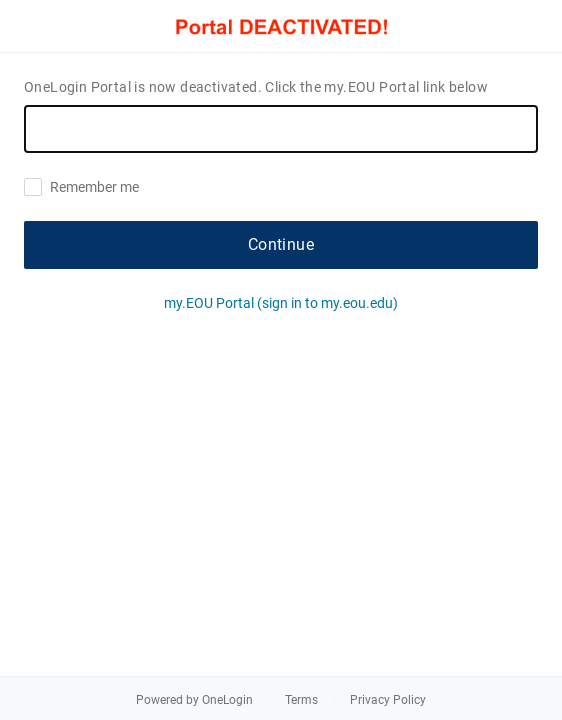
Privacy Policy (388, 700)
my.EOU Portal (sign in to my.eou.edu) (281, 303)
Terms (301, 700)
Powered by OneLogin (194, 700)
